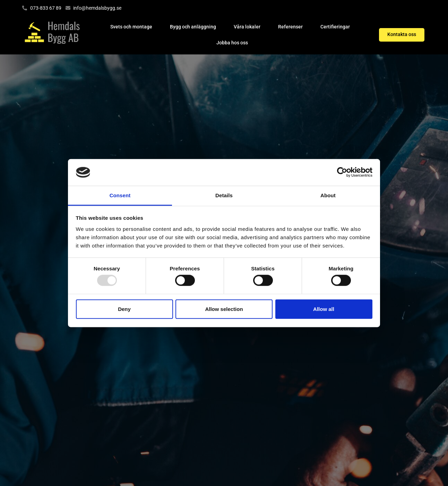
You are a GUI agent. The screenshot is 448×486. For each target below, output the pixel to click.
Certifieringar (335, 27)
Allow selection (224, 309)
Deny (124, 309)
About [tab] (328, 195)
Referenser (290, 27)
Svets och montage (131, 27)
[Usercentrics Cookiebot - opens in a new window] (342, 172)
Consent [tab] (120, 195)
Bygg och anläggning (193, 27)
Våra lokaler (247, 27)
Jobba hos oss (232, 43)
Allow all (324, 309)
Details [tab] (224, 195)
